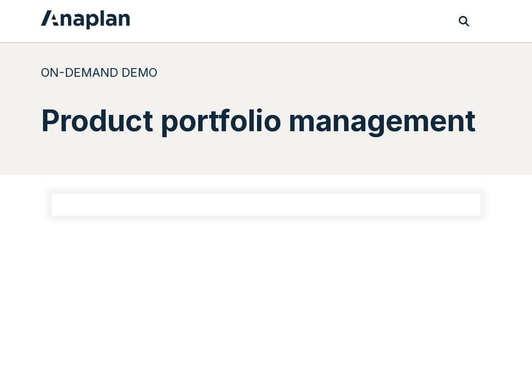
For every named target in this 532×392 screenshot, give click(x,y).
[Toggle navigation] (486, 21)
